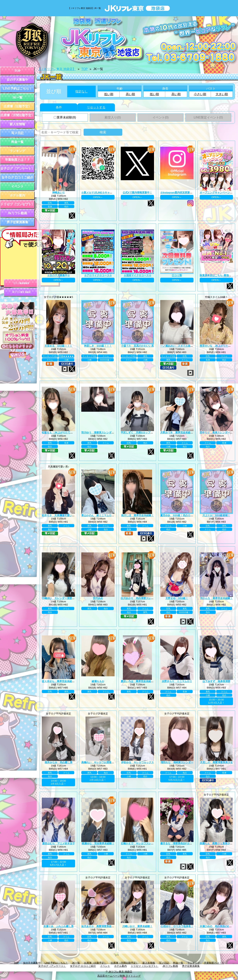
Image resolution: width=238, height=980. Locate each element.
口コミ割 (177, 275)
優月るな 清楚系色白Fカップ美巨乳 (181, 843)
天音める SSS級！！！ (58, 346)
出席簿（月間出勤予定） (17, 115)
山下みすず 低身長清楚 (216, 681)
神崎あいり (59, 192)
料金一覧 (17, 142)
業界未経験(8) (65, 117)
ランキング (17, 151)
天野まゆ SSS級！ (177, 598)
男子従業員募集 (17, 222)
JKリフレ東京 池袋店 (21, 292)
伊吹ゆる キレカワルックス (137, 762)
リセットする (96, 107)
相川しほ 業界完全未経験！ (137, 515)
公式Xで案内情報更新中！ (137, 192)
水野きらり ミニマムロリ (177, 681)
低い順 (109, 94)
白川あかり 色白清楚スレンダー (140, 598)
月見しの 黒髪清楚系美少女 (216, 762)
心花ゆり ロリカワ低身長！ (177, 926)
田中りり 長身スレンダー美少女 (219, 433)
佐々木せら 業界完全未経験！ (59, 681)
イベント (17, 186)
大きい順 (222, 94)
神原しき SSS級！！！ (98, 346)
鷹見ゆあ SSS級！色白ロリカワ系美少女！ (185, 515)
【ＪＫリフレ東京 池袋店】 (57, 69)
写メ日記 (17, 133)
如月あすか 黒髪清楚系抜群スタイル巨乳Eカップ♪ (110, 926)
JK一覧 (17, 97)
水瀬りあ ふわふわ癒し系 (58, 926)
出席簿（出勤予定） (17, 106)
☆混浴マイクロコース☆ (137, 275)
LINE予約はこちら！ (17, 89)
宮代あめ (98, 598)
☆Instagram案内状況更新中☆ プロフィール (185, 192)
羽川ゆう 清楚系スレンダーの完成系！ (104, 433)
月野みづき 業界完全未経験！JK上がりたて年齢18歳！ (192, 433)
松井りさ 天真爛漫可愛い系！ (59, 515)
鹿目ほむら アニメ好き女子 (59, 843)
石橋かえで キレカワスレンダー (140, 843)
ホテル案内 (17, 195)
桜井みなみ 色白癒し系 (59, 762)
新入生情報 (17, 124)
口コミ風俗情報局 (21, 283)
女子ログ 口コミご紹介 (17, 178)
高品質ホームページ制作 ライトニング (119, 976)
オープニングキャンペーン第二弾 (219, 192)
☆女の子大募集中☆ (59, 275)
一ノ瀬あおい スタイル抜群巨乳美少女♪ (184, 346)
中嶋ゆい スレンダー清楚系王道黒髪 (63, 598)
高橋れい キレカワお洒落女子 (99, 762)
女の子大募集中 (17, 80)
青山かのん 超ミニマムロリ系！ (100, 515)
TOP (18, 71)
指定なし (81, 91)
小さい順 (200, 94)
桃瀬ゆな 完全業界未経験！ (98, 843)
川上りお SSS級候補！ (216, 515)
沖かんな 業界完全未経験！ (216, 598)
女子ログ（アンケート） (17, 169)
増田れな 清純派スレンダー (177, 762)
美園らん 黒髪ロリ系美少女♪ (217, 843)
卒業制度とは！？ (17, 160)
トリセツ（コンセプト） (17, 204)
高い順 (130, 94)
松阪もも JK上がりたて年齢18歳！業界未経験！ (70, 433)
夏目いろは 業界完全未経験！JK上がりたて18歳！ (150, 681)
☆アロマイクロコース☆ (98, 275)
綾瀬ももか (98, 681)
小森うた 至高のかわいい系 (137, 346)
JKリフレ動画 (17, 213)
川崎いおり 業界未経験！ (137, 926)
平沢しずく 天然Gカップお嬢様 (139, 433)
